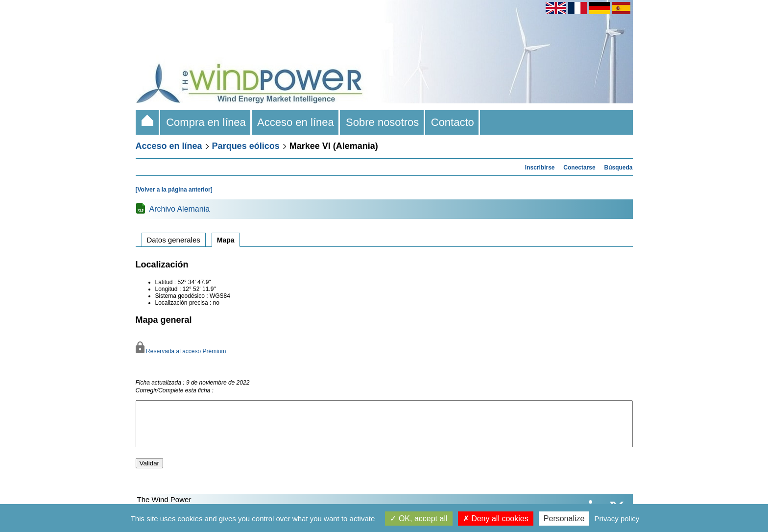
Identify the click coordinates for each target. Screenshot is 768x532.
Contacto (453, 122)
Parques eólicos (246, 146)
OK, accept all (419, 519)
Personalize (564, 519)
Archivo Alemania (180, 209)
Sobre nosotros (383, 122)
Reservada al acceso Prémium (181, 351)
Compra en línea (206, 122)
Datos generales (174, 240)
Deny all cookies (496, 519)
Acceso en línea (296, 122)
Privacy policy (617, 519)
